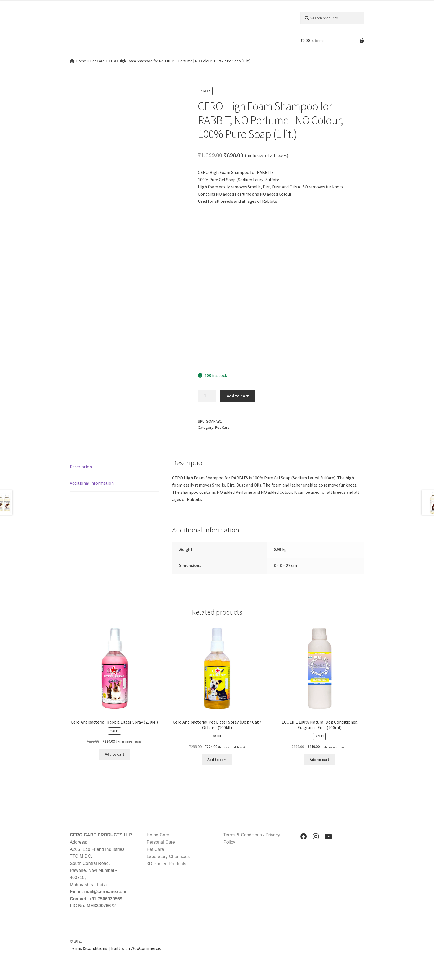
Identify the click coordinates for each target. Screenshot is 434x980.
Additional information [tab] (92, 483)
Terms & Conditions (88, 948)
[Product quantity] (207, 396)
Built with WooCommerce (135, 948)
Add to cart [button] (115, 754)
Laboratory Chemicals (168, 856)
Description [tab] (81, 467)
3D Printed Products (166, 864)
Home (81, 61)
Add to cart (238, 396)
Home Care (158, 835)
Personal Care (161, 842)
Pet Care (97, 61)
